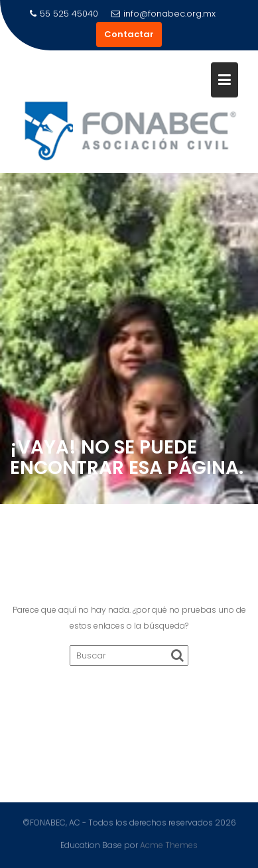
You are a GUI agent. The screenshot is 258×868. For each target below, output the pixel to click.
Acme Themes (169, 844)
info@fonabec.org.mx (163, 14)
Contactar (129, 34)
